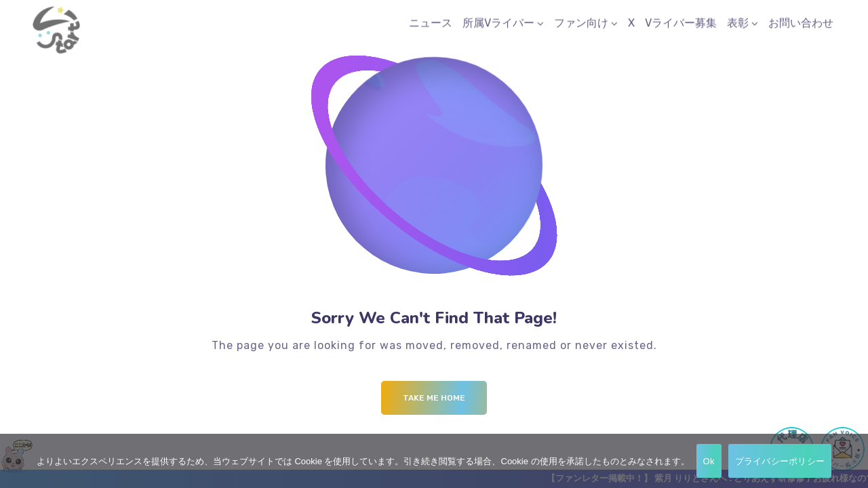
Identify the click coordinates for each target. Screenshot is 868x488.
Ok (709, 461)
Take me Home (434, 398)
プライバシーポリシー (780, 461)
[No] (851, 461)
